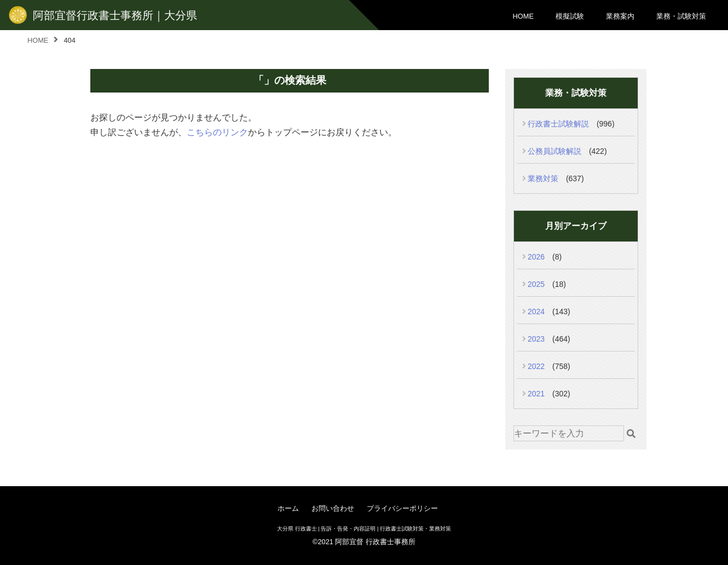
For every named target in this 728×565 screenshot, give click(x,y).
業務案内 (620, 16)
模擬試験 (570, 16)
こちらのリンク (217, 132)
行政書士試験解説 (558, 124)
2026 (536, 257)
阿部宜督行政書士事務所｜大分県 (115, 15)
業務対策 (543, 178)
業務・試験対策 (681, 16)
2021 (536, 394)
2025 (536, 284)
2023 (536, 339)
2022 (536, 366)
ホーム (288, 508)
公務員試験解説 (554, 151)
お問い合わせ (333, 508)
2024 (536, 312)
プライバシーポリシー (402, 508)
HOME (523, 16)
